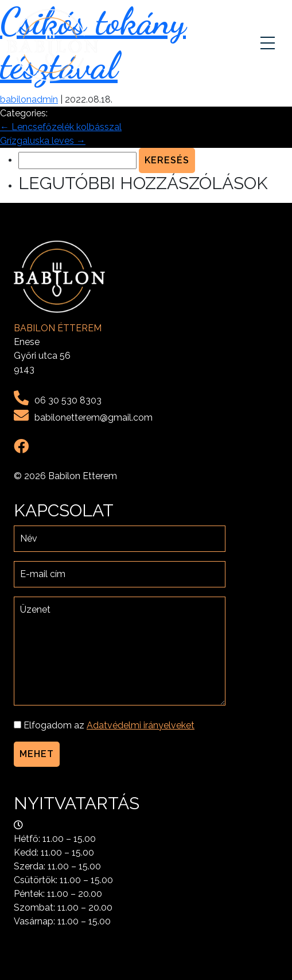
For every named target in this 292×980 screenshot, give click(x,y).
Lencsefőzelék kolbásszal (61, 127)
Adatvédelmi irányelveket (141, 725)
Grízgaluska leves (43, 141)
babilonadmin (29, 99)
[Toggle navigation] (269, 45)
